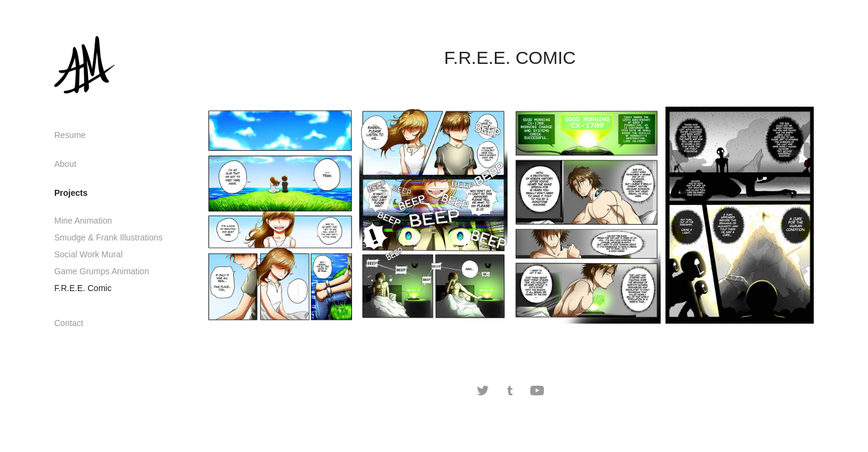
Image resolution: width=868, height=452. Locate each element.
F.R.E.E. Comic (83, 288)
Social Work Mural (88, 254)
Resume (70, 135)
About (65, 164)
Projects (71, 193)
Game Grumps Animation (102, 271)
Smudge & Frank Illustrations (108, 237)
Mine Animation (83, 221)
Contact (69, 323)
